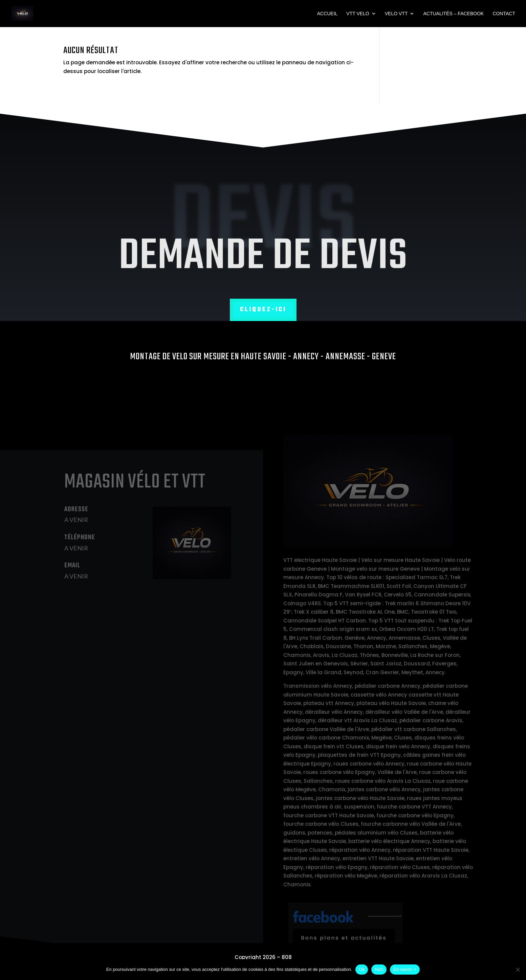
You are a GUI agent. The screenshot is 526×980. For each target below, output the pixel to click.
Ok (362, 969)
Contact (504, 14)
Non (379, 969)
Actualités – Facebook (453, 14)
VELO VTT (396, 14)
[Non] (518, 970)
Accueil (327, 14)
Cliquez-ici (263, 310)
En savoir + (405, 969)
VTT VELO (358, 14)
